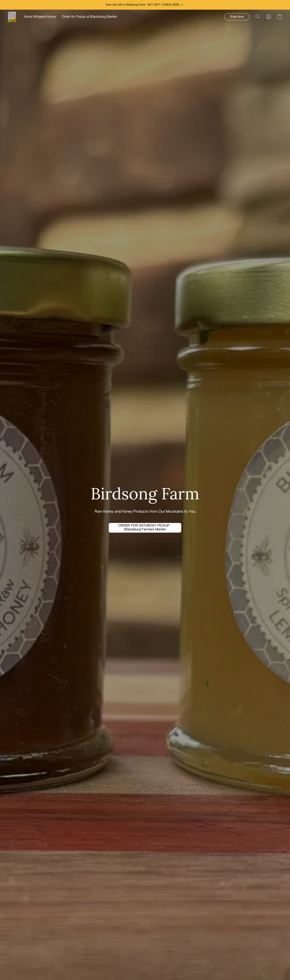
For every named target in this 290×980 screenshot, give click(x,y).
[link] (166, 5)
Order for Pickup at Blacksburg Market (90, 17)
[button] (12, 17)
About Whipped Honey (40, 17)
